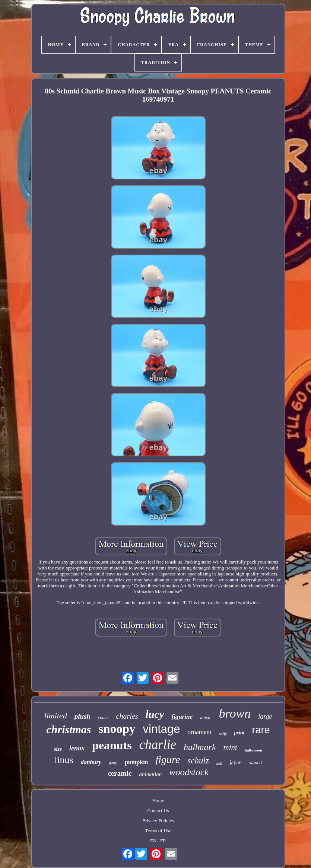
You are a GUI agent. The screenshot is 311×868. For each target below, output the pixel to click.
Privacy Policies (158, 821)
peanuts (112, 745)
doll (219, 764)
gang (113, 763)
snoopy (117, 729)
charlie (158, 745)
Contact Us (158, 810)
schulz (198, 761)
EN (153, 841)
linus (64, 760)
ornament (200, 732)
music (206, 717)
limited (56, 716)
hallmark (200, 747)
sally (223, 734)
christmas (69, 729)
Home (158, 800)
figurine (182, 717)
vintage (162, 729)
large (265, 717)
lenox (77, 748)
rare (261, 730)
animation (150, 774)
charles (127, 716)
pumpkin (136, 762)
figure (168, 759)
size (58, 749)
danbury (91, 762)
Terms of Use (158, 831)
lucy (155, 714)
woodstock (189, 772)
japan (235, 762)
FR (163, 841)
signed (256, 762)
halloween (253, 750)
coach (103, 718)
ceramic (120, 773)
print (239, 733)
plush (82, 716)
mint (230, 747)
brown (235, 713)
